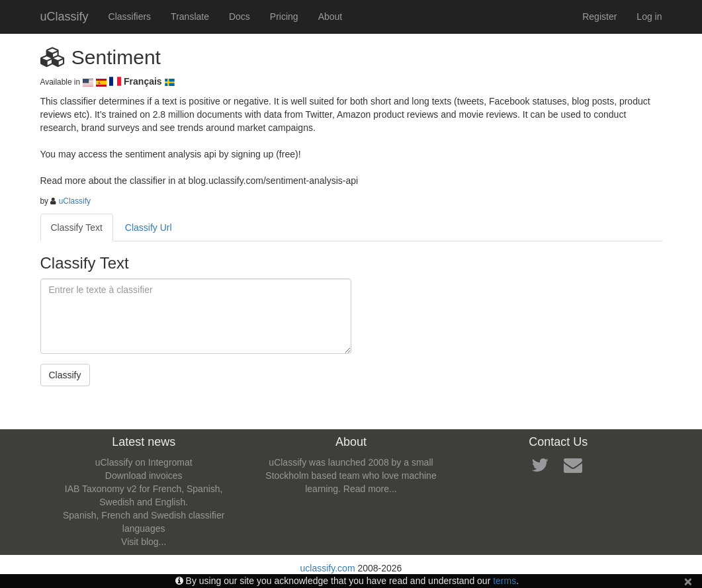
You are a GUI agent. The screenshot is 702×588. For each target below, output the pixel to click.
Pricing (284, 17)
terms (505, 581)
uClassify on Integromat (144, 462)
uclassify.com (328, 568)
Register (599, 17)
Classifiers (130, 17)
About (330, 17)
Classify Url (149, 228)
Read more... (370, 489)
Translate (190, 17)
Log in (649, 17)
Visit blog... (144, 542)
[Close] (688, 581)
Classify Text (77, 228)
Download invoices (144, 476)
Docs (240, 17)
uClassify (65, 17)
